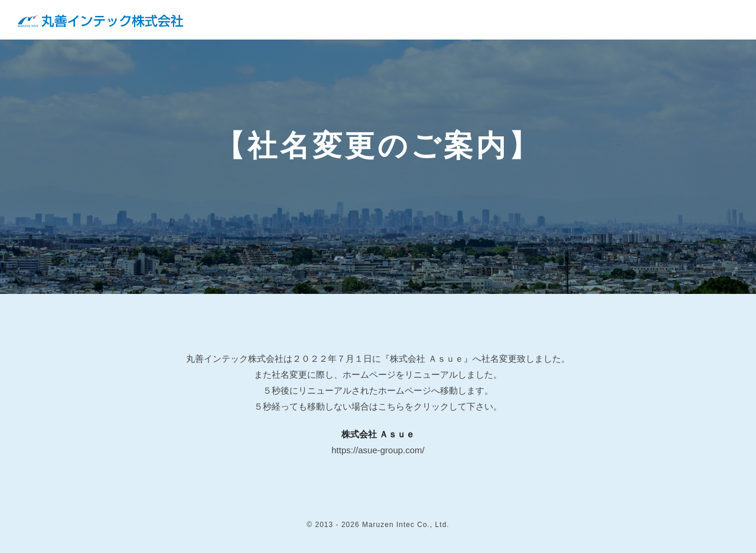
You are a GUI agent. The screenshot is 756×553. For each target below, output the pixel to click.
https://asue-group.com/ (378, 450)
